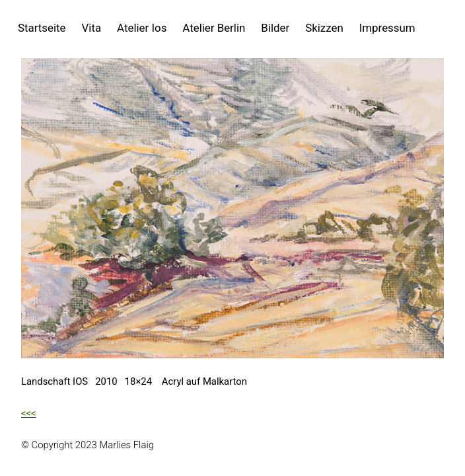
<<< (29, 413)
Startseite (42, 28)
